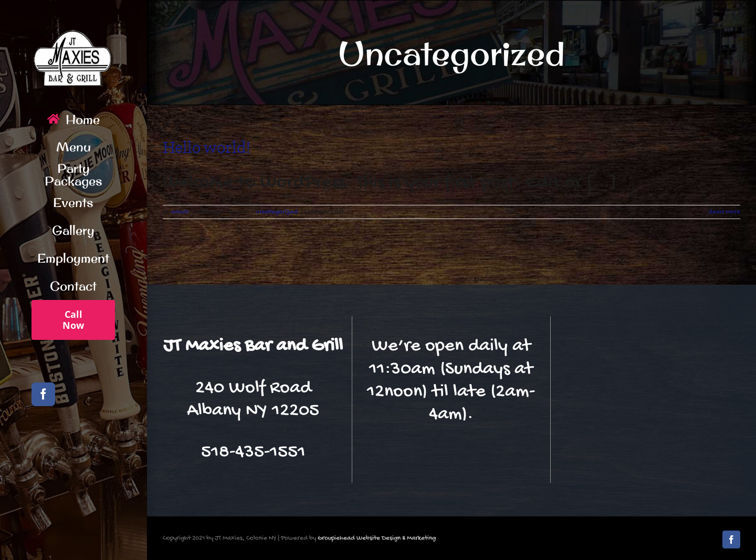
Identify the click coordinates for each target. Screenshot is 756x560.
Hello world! (207, 147)
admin (180, 212)
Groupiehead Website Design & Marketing (377, 538)
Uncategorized (277, 212)
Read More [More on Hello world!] (724, 212)
